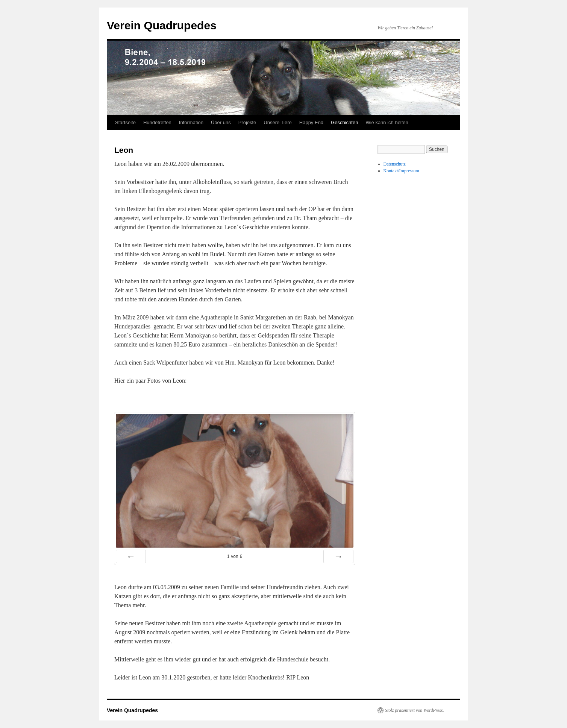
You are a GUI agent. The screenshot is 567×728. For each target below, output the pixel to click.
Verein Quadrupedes (162, 25)
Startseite (125, 122)
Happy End (311, 122)
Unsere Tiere (277, 122)
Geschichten (344, 122)
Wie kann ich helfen (387, 122)
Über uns (221, 122)
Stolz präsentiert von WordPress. (415, 710)
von (235, 556)
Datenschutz (395, 164)
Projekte (247, 122)
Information (191, 122)
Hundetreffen (157, 122)
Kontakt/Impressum (401, 171)
